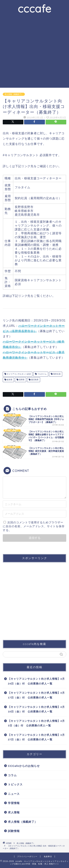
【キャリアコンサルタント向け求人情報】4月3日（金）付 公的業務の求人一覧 (36, 723)
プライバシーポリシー (27, 857)
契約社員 (57, 374)
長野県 (21, 380)
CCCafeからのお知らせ (24, 766)
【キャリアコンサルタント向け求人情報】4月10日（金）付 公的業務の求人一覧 (36, 709)
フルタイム (42, 374)
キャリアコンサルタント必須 (18, 374)
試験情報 (14, 831)
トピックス (15, 784)
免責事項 (48, 857)
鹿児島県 (34, 380)
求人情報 (14, 812)
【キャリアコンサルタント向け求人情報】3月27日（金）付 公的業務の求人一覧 (36, 737)
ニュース (14, 794)
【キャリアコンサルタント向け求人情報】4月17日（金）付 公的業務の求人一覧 (36, 695)
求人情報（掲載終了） (14, 94)
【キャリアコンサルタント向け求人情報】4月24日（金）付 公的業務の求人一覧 (36, 681)
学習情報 (14, 803)
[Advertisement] (34, 51)
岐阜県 (9, 380)
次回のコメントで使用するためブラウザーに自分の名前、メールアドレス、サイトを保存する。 (34, 526)
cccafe (34, 8)
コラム (12, 775)
